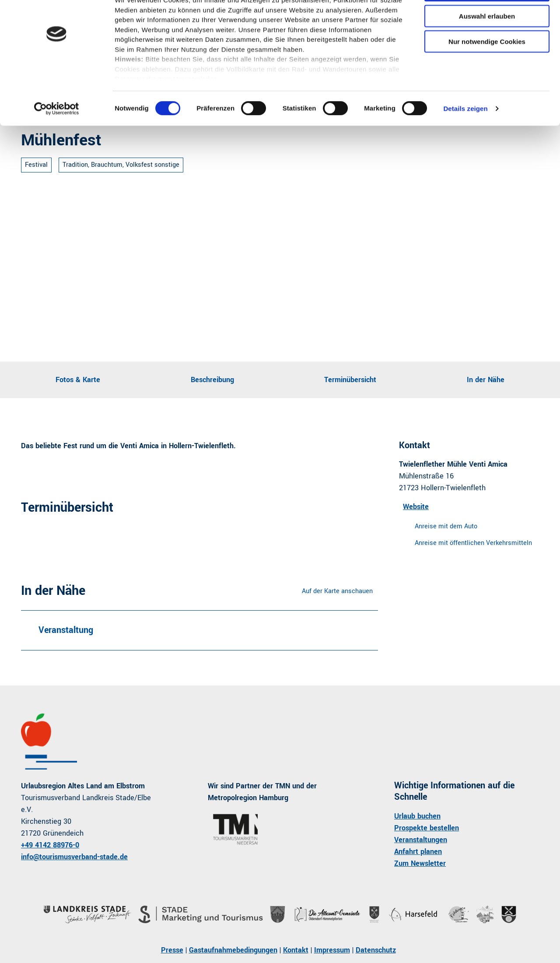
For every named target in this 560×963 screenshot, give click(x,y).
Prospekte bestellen (427, 828)
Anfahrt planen (418, 852)
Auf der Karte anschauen (337, 591)
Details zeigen (465, 140)
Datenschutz (376, 950)
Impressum (332, 950)
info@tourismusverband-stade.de (74, 857)
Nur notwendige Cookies (487, 73)
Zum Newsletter (420, 863)
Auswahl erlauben (487, 47)
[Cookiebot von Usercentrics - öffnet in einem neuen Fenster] (57, 140)
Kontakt (296, 950)
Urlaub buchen (417, 816)
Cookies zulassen (487, 22)
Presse (172, 950)
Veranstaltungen (421, 840)
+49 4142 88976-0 (50, 845)
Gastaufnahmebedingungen (233, 950)
